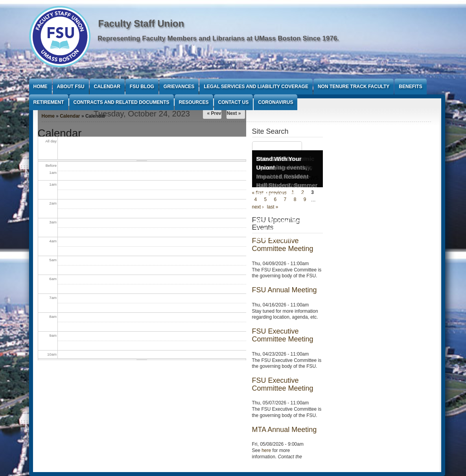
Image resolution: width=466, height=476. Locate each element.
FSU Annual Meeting (285, 290)
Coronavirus (275, 102)
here (266, 450)
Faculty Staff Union (141, 23)
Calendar (107, 87)
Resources (194, 102)
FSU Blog (142, 87)
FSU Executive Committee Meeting (283, 335)
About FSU (71, 87)
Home (41, 87)
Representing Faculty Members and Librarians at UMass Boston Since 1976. (218, 38)
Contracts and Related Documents (122, 102)
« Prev (214, 113)
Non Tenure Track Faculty (354, 87)
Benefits (410, 87)
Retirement (49, 102)
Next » (234, 113)
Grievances (179, 87)
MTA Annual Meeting (285, 430)
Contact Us (234, 102)
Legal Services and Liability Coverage (256, 87)
